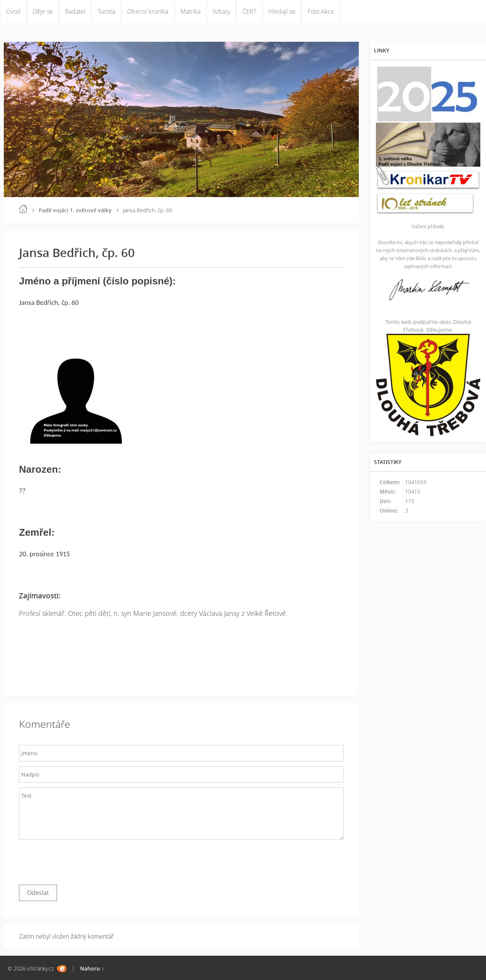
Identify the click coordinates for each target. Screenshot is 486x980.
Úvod (13, 11)
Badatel (75, 11)
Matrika (190, 11)
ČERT (249, 11)
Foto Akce (321, 11)
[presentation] (77, 860)
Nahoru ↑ (92, 968)
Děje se (43, 11)
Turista (106, 11)
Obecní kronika (148, 11)
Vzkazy (221, 11)
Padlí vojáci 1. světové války (75, 210)
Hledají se (282, 11)
